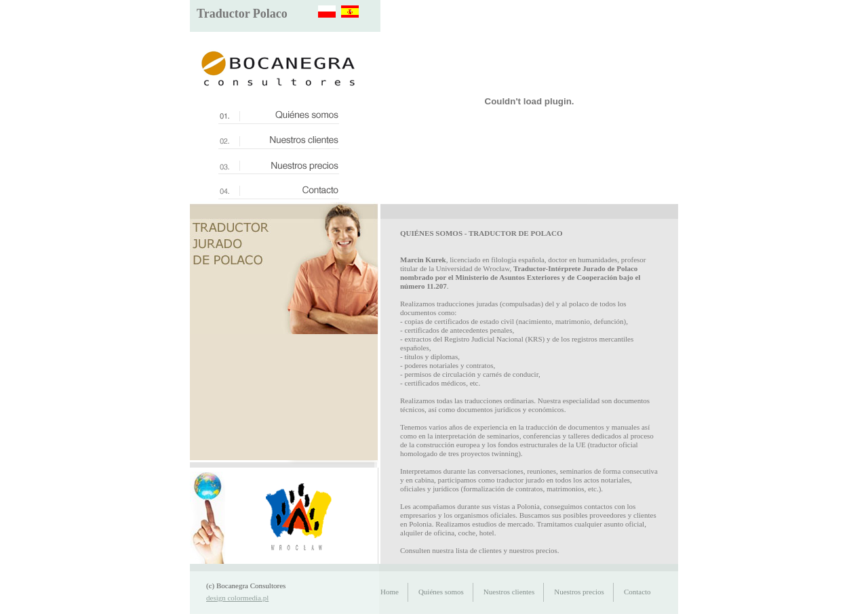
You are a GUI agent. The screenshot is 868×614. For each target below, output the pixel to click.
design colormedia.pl (237, 598)
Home (390, 592)
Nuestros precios (579, 592)
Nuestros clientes (509, 592)
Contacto (637, 592)
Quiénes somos (441, 592)
